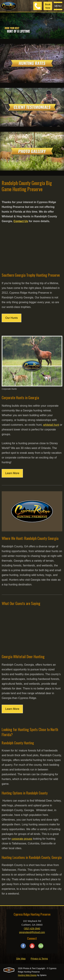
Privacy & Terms (39, 959)
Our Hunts (12, 318)
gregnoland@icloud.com (32, 932)
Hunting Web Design (27, 975)
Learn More (12, 473)
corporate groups (22, 839)
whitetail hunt (51, 425)
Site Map (21, 959)
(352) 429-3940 (32, 929)
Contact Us (21, 221)
